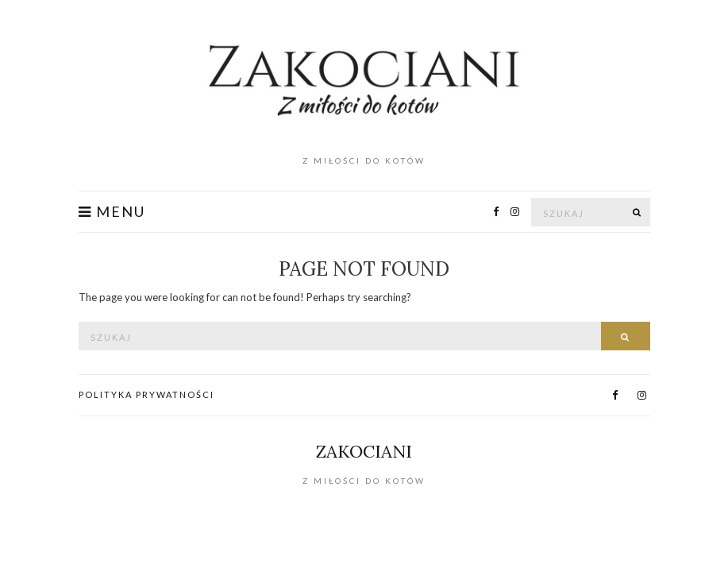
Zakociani (364, 451)
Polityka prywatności (146, 394)
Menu (112, 212)
